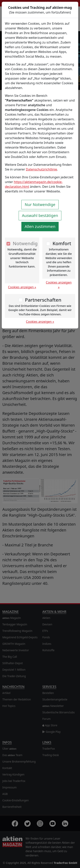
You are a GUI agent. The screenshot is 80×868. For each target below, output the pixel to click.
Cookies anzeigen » (22, 287)
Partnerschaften (43, 300)
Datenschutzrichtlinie (41, 169)
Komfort (62, 243)
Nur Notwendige (40, 205)
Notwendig (25, 243)
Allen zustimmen (40, 226)
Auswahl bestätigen (40, 215)
